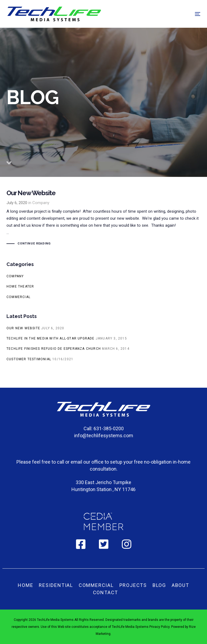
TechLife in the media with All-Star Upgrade (51, 338)
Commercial (18, 297)
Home (25, 585)
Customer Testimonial (29, 359)
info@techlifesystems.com (104, 435)
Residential (56, 585)
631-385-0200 (109, 428)
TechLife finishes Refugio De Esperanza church (54, 349)
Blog (159, 585)
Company (41, 203)
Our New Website (103, 218)
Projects (133, 585)
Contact (106, 592)
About (180, 585)
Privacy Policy (159, 627)
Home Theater (20, 286)
